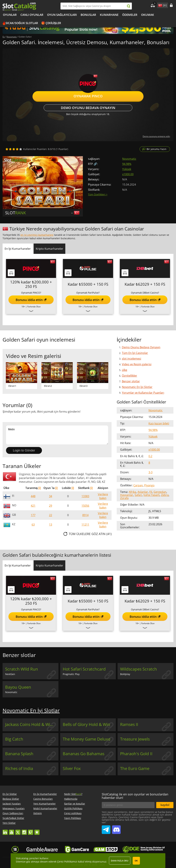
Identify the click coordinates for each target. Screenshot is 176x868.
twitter (18, 831)
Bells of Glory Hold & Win (86, 724)
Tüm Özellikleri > (98, 194)
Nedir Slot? (73, 794)
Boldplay (125, 674)
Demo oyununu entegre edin (156, 136)
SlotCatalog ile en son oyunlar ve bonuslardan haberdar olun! (135, 796)
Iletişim (38, 813)
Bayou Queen (18, 687)
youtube (12, 831)
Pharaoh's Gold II (136, 754)
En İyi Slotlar (10, 794)
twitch (31, 831)
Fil (151, 492)
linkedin (5, 831)
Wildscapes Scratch (139, 669)
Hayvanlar (127, 495)
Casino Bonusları (43, 799)
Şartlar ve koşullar (75, 804)
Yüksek (127, 169)
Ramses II (129, 724)
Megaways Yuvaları (14, 808)
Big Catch (14, 739)
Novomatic (129, 159)
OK (136, 861)
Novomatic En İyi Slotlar (137, 387)
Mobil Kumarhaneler (45, 808)
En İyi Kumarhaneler (45, 794)
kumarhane (109, 15)
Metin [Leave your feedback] (57, 435)
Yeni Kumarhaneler (45, 804)
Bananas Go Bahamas (84, 754)
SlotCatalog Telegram (106, 828)
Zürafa (124, 498)
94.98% (127, 164)
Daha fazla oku (120, 861)
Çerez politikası (73, 813)
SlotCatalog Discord (116, 828)
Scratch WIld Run (22, 669)
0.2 (150, 456)
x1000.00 (128, 174)
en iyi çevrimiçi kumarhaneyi (37, 235)
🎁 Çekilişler (51, 23)
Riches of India (19, 768)
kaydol (165, 805)
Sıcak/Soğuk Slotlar (22, 23)
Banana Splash (19, 754)
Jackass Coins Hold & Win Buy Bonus (32, 724)
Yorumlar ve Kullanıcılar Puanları (143, 393)
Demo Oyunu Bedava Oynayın (88, 108)
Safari (138, 495)
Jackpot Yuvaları (12, 804)
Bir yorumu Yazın (156, 149)
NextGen (10, 674)
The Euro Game (135, 768)
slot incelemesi (131, 359)
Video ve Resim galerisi (137, 364)
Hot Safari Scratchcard (84, 669)
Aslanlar (143, 492)
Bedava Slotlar (11, 799)
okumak (148, 15)
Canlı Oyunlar (32, 15)
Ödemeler (130, 15)
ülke (125, 370)
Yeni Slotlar (9, 823)
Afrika (132, 492)
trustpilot (37, 831)
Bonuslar (88, 15)
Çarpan (138, 485)
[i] (40, 488)
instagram (24, 831)
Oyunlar (10, 15)
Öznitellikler (130, 376)
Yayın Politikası (73, 818)
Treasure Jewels (135, 739)
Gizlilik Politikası (73, 808)
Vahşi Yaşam (152, 495)
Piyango (149, 485)
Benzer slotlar (131, 381)
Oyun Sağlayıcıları (62, 15)
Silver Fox (72, 768)
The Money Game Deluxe (87, 739)
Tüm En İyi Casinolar (135, 353)
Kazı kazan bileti (159, 423)
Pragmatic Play (71, 674)
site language (160, 5)
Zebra (165, 495)
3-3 (150, 472)
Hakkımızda (71, 799)
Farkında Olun (34, 307)
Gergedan (160, 492)
